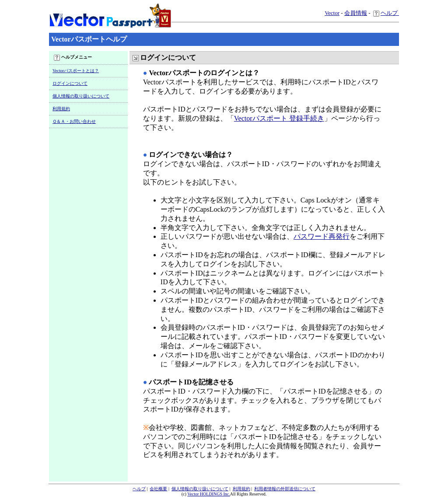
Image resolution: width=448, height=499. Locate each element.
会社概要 (158, 489)
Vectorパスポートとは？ (76, 71)
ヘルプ (386, 13)
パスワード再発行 (322, 236)
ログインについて (70, 83)
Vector (332, 13)
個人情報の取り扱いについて (81, 96)
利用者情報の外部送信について (285, 489)
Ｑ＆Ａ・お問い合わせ (74, 121)
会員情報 (356, 13)
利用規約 (61, 109)
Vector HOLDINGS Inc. (208, 494)
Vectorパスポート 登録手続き (279, 118)
